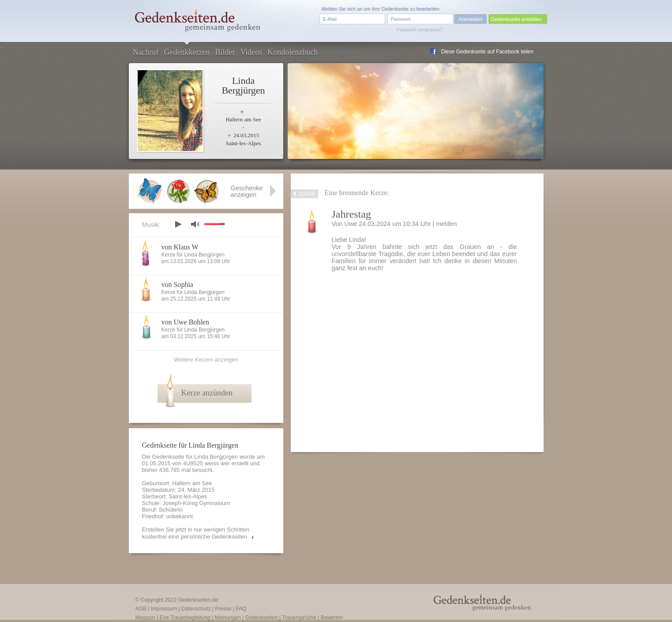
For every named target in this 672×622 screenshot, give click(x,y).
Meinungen (227, 618)
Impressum (164, 609)
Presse (223, 609)
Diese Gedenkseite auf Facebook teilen (487, 52)
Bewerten (332, 618)
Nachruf (146, 52)
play (178, 224)
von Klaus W (180, 247)
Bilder (225, 52)
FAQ (241, 609)
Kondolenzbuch (293, 52)
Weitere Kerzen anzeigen (206, 360)
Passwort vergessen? (419, 30)
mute (195, 224)
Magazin (145, 618)
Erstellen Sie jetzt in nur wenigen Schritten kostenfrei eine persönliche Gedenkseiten (196, 533)
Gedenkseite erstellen (516, 19)
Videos (251, 52)
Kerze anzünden (207, 393)
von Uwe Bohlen (185, 322)
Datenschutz (196, 609)
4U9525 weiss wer (206, 463)
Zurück (307, 194)
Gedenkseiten (262, 618)
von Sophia (177, 285)
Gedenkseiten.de (198, 600)
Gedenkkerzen (187, 52)
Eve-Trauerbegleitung (185, 618)
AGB (141, 609)
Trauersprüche (299, 618)
